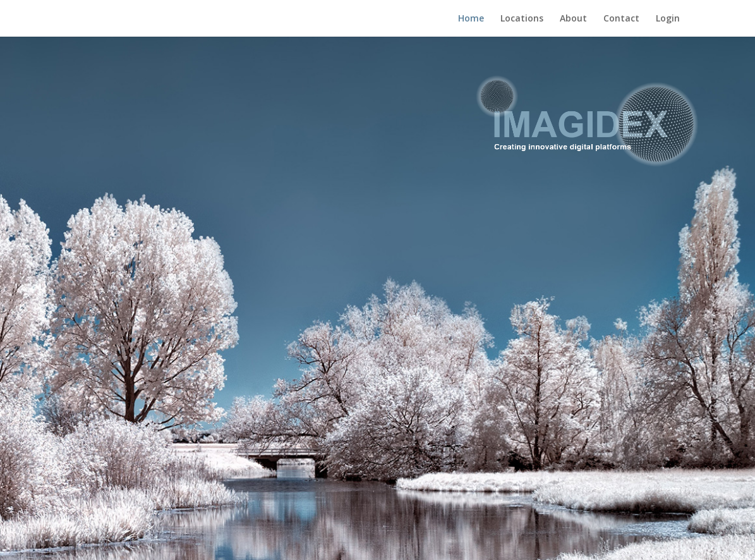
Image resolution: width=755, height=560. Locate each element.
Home (471, 19)
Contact (621, 19)
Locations (522, 19)
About (573, 19)
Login (668, 19)
